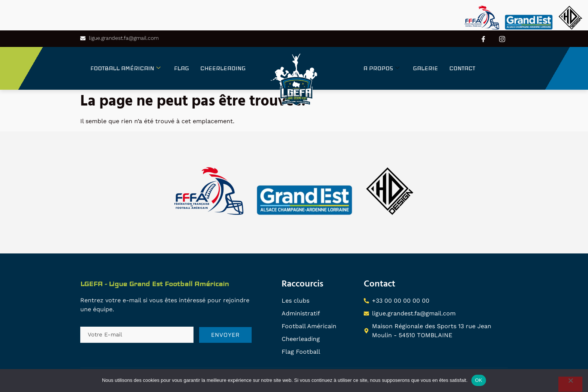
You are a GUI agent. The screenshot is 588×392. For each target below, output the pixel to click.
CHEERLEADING (223, 68)
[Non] (570, 384)
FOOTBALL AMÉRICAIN (125, 68)
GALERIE (425, 68)
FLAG (181, 68)
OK (479, 380)
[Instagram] (502, 39)
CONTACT (462, 68)
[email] (137, 335)
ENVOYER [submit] (225, 335)
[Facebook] (483, 39)
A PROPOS (381, 68)
